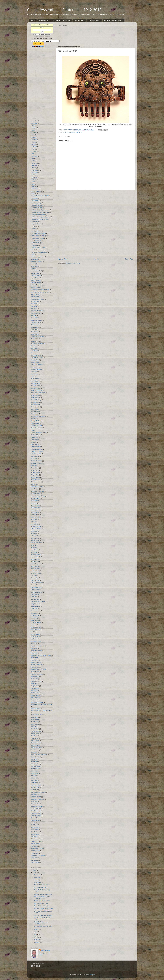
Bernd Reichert (35, 294)
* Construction (35, 222)
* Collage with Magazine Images (40, 217)
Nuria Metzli (34, 722)
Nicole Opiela (35, 717)
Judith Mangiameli (36, 564)
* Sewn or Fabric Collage (38, 247)
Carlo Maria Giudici (36, 323)
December (38, 875)
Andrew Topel (35, 273)
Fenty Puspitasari (36, 447)
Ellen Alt (33, 430)
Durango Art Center (36, 421)
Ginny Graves (35, 468)
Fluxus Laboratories (37, 449)
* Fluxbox (34, 229)
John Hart (34, 545)
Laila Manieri (34, 613)
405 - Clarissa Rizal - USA (42, 906)
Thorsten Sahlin (35, 820)
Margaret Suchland (36, 651)
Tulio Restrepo (35, 832)
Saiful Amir (34, 778)
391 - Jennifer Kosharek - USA (43, 926)
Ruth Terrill (34, 776)
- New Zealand (35, 170)
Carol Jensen (35, 330)
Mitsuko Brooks (35, 709)
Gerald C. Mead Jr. (36, 463)
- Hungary (34, 151)
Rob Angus (34, 759)
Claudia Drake (35, 362)
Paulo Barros (35, 738)
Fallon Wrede (35, 444)
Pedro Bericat (35, 741)
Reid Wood (34, 752)
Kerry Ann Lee (35, 604)
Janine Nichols (35, 515)
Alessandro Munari (36, 262)
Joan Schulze (35, 536)
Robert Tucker (35, 769)
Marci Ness (34, 648)
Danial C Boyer (35, 381)
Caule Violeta (35, 339)
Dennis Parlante (35, 405)
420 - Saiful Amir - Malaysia (42, 885)
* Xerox (33, 255)
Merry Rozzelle (35, 698)
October (37, 880)
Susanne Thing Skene (37, 799)
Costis (33, 376)
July (36, 932)
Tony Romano (35, 830)
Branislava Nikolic (36, 313)
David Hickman (35, 398)
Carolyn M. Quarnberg (37, 337)
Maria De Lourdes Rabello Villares (41, 655)
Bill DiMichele (35, 301)
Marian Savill (35, 660)
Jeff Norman (34, 519)
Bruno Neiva (34, 318)
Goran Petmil (35, 470)
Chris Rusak (34, 351)
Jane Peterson (35, 505)
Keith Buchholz (35, 594)
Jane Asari (34, 503)
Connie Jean (34, 367)
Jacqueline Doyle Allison (38, 496)
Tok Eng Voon (35, 827)
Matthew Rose (35, 693)
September (38, 883)
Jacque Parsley (35, 494)
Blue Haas (79, 133)
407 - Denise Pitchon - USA (42, 901)
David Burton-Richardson (38, 393)
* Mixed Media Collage (37, 238)
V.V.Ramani (34, 837)
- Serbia (33, 182)
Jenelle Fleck (35, 524)
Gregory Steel (35, 475)
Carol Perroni (35, 332)
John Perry (34, 548)
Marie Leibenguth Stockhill (38, 669)
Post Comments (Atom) (73, 263)
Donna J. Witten (35, 412)
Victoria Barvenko (36, 839)
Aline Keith (34, 264)
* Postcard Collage (36, 243)
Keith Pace (34, 597)
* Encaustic (34, 226)
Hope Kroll (34, 484)
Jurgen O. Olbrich (36, 573)
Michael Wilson (35, 700)
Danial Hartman (35, 383)
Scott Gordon (35, 783)
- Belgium (34, 128)
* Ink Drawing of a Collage (38, 233)
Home (33, 20)
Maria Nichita (35, 658)
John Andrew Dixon (36, 543)
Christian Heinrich (36, 355)
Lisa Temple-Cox (36, 630)
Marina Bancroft (35, 677)
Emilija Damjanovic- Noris (38, 433)
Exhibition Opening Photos (114, 20)
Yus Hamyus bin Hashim (38, 855)
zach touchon (35, 860)
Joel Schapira (35, 541)
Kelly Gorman (35, 599)
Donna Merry (35, 414)
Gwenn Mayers (35, 480)
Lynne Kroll (34, 644)
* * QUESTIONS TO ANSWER (40, 196)
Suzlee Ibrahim (35, 804)
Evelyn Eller (34, 437)
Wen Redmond (35, 844)
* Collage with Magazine (38, 215)
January (37, 942)
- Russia (33, 180)
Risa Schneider (35, 757)
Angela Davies (35, 278)
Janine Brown (35, 512)
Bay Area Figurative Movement (40, 292)
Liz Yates (33, 632)
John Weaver (35, 550)
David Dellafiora (35, 395)
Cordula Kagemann (36, 369)
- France (33, 144)
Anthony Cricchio (36, 283)
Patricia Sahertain (36, 731)
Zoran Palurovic (35, 862)
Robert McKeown (36, 766)
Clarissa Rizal (35, 360)
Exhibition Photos (95, 20)
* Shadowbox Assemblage (38, 250)
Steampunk (34, 794)
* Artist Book (34, 198)
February (37, 940)
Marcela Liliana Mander (38, 646)
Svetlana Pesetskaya (37, 806)
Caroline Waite (35, 334)
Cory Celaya (34, 372)
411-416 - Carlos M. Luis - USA (43, 894)
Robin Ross (34, 771)
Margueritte (34, 653)
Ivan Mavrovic (35, 489)
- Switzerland (35, 189)
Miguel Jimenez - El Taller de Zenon (41, 705)
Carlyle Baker (35, 327)
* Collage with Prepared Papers (40, 219)
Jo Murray (34, 533)
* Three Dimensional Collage (39, 252)
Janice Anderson (36, 508)
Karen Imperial (35, 580)
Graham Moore (35, 473)
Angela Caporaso (36, 276)
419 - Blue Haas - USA (41, 887)
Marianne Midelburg (37, 665)
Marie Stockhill (35, 672)
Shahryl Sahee (35, 787)
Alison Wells (34, 266)
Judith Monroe (35, 566)
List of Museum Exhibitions (61, 20)
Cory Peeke (34, 374)
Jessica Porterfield (36, 529)
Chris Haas (34, 346)
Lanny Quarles (35, 615)
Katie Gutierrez (35, 590)
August (37, 929)
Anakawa (33, 269)
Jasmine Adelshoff (36, 517)
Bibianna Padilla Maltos (38, 299)
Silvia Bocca (34, 790)
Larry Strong (34, 618)
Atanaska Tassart (36, 287)
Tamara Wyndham (36, 809)
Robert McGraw (35, 764)
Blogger (92, 975)
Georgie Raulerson (36, 461)
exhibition (34, 442)
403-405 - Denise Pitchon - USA (43, 909)
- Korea (33, 161)
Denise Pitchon (35, 402)
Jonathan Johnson (36, 555)
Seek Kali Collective (37, 785)
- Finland (33, 142)
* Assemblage (71, 133)
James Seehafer (36, 498)
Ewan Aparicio (35, 440)
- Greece (33, 149)
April (36, 934)
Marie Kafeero (35, 667)
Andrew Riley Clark (36, 271)
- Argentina (34, 121)
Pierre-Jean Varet (36, 743)
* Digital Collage (35, 224)
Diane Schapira (35, 407)
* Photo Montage (36, 240)
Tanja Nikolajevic (36, 811)
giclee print (34, 465)
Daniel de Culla (35, 386)
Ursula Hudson (35, 834)
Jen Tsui (33, 522)
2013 (34, 870)
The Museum (44, 20)
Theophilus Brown (36, 813)
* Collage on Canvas (37, 205)
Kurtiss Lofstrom (36, 611)
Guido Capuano (35, 477)
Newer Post (63, 259)
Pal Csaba (34, 727)
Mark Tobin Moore (36, 681)
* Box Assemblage (36, 203)
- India (33, 154)
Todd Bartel (34, 825)
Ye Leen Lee (34, 853)
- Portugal (34, 175)
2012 (34, 873)
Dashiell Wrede (35, 388)
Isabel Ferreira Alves (37, 487)
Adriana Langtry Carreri (38, 257)
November (38, 878)
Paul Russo (34, 736)
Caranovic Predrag (36, 320)
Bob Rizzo (34, 308)
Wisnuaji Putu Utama (37, 848)
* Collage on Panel (36, 208)
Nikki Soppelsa (35, 719)
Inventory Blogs (79, 20)
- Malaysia (34, 165)
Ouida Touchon (35, 724)
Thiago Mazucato (36, 816)
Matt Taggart (34, 691)
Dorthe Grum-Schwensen (38, 416)
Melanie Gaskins (36, 695)
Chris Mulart (34, 348)
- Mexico (33, 168)
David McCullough (36, 400)
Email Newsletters (40, 37)
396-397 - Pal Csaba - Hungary (43, 915)
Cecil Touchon (35, 341)
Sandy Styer (34, 780)
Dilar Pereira (34, 409)
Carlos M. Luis (35, 325)
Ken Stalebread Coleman (38, 601)
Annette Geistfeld (36, 280)
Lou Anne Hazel (35, 637)
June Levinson (35, 571)
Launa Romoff (35, 620)
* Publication (34, 245)
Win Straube (34, 846)
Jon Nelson (34, 552)
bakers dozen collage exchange (40, 290)
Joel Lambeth (35, 538)
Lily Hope (34, 625)
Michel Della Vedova (37, 702)
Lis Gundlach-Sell (36, 627)
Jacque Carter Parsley (37, 491)
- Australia (34, 123)
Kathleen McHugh (36, 587)
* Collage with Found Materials (40, 212)
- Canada (33, 133)
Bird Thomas (34, 304)
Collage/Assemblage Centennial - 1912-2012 (64, 10)
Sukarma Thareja (36, 797)
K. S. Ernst (34, 576)
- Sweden (34, 187)
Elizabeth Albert (35, 423)
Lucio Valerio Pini (36, 641)
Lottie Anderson (35, 634)
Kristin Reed (34, 608)
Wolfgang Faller (35, 851)
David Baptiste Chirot (37, 390)
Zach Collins (34, 858)
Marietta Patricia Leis (37, 674)
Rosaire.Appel (35, 773)
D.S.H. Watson (35, 379)
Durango (33, 419)
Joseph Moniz (35, 559)
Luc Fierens (34, 639)
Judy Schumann (35, 569)
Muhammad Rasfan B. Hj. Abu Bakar (42, 711)
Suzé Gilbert (34, 802)
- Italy (32, 158)
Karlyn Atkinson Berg (37, 583)
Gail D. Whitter (35, 456)
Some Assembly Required (38, 792)
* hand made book (36, 231)
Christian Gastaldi (36, 353)
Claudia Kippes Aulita (37, 365)
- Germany (34, 147)
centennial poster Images (38, 344)
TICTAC (33, 823)
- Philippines (34, 173)
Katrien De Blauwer (36, 592)
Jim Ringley (34, 531)
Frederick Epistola (36, 454)
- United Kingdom (36, 191)
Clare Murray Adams (37, 358)
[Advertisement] (96, 224)
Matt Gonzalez (35, 688)
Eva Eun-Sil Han (36, 435)
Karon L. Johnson (36, 585)
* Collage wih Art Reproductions (40, 210)
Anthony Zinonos (36, 285)
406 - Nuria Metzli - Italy (41, 903)
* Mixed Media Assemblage (39, 236)
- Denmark (34, 140)
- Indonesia (34, 156)
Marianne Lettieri (36, 662)
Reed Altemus (35, 750)
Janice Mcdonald (36, 510)
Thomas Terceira (36, 818)
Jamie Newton (35, 501)
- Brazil (33, 130)
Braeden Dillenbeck (36, 311)
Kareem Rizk (35, 578)
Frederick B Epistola (37, 451)
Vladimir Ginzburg (36, 841)
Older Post (129, 259)
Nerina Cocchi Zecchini (38, 715)
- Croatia (33, 137)
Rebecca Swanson (36, 748)
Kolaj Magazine (35, 606)
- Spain (33, 184)
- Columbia (34, 135)
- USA (64, 133)
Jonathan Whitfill (36, 557)
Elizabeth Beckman (36, 426)
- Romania (34, 177)
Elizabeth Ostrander (37, 428)
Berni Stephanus (36, 297)
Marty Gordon (35, 686)
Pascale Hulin (35, 729)
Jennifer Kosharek (36, 526)
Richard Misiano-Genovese (39, 755)
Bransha (33, 315)
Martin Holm (34, 684)
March (36, 937)
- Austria (33, 126)
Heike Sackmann (36, 482)
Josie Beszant (35, 562)
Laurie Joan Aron (36, 623)
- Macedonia (34, 163)
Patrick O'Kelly (35, 734)
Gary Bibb (34, 458)
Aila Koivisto (34, 259)
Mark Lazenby (35, 679)
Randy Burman (35, 745)
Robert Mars (34, 762)
